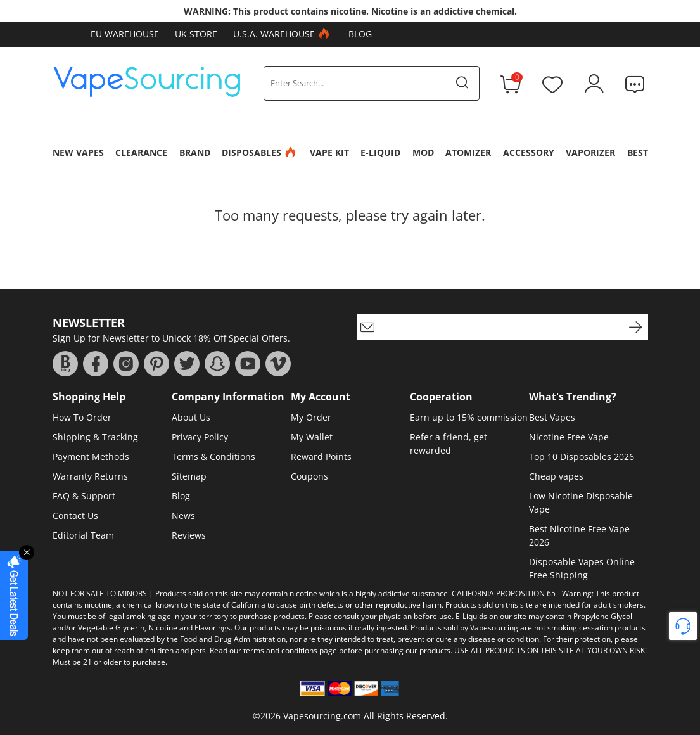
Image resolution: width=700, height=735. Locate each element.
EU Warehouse (125, 34)
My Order (311, 417)
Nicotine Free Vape (569, 437)
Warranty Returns (90, 476)
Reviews (189, 535)
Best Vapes (552, 417)
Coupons (309, 476)
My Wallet (312, 437)
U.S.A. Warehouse (283, 34)
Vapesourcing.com (322, 716)
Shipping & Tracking (95, 437)
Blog (360, 34)
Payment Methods (91, 457)
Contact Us (75, 515)
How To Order (82, 417)
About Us (191, 417)
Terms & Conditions (213, 457)
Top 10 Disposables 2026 (582, 457)
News (183, 515)
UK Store (196, 34)
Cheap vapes (556, 476)
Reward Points (321, 457)
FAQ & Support (84, 496)
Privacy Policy (200, 437)
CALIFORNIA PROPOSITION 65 (504, 593)
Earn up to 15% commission (469, 417)
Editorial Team (83, 535)
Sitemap (189, 476)
